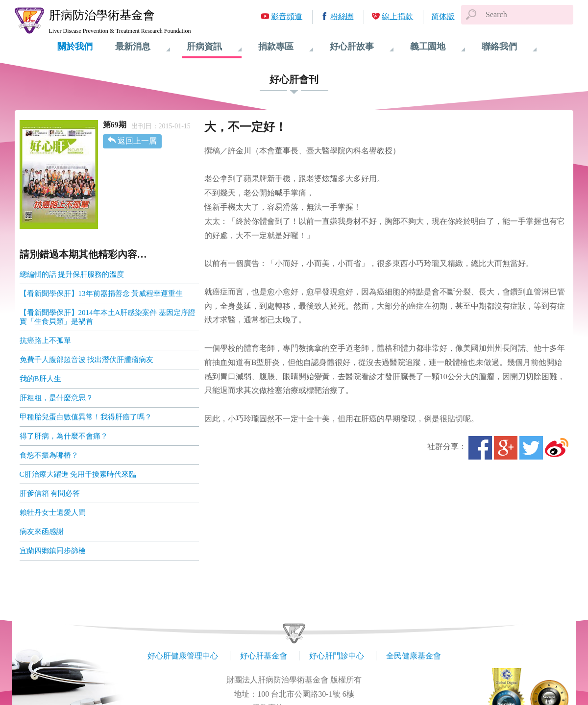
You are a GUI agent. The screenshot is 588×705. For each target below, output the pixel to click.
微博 (557, 448)
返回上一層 (137, 141)
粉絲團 (342, 16)
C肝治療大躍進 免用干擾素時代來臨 (78, 474)
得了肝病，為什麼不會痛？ (64, 436)
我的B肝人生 (40, 379)
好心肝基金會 (264, 656)
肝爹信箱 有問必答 (50, 493)
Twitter (531, 448)
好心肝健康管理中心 (183, 656)
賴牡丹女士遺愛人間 (53, 512)
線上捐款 (397, 16)
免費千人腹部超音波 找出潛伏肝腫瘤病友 (87, 360)
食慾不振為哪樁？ (49, 455)
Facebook (480, 448)
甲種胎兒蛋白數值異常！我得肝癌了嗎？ (86, 417)
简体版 (443, 16)
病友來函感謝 (42, 532)
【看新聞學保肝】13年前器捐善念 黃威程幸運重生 (101, 293)
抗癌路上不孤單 (45, 340)
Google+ (506, 448)
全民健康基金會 (414, 656)
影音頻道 (287, 16)
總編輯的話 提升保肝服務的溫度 (72, 274)
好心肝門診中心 (337, 656)
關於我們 (75, 47)
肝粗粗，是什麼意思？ (56, 398)
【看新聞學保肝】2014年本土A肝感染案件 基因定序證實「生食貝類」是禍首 (108, 317)
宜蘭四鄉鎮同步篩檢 (53, 551)
